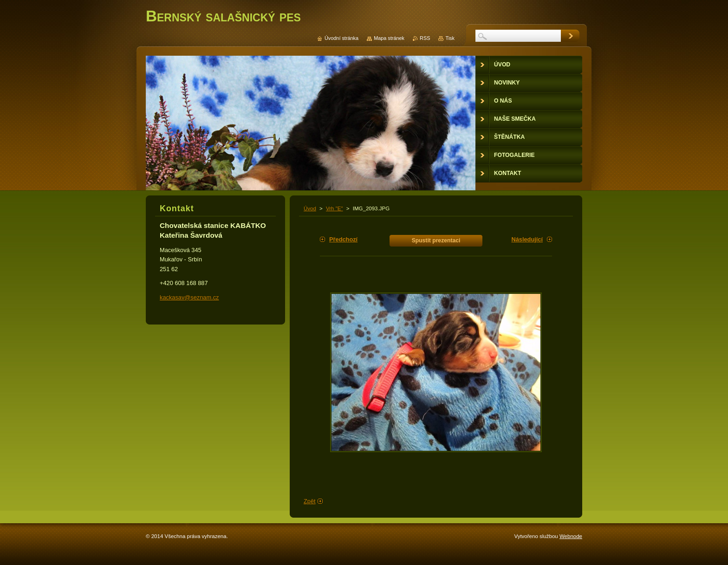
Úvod (310, 208)
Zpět (310, 501)
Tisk (450, 38)
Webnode (571, 536)
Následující (527, 239)
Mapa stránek (389, 38)
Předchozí (343, 239)
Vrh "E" (335, 208)
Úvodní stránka (341, 38)
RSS (425, 38)
